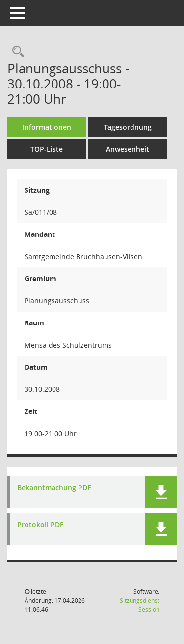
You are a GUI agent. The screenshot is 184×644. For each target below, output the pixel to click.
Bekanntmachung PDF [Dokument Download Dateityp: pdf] (54, 488)
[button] (161, 492)
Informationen (47, 127)
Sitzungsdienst (140, 605)
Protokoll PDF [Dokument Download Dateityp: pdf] (40, 525)
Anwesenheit (128, 149)
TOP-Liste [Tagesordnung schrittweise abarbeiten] (47, 149)
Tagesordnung (128, 127)
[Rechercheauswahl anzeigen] (16, 52)
